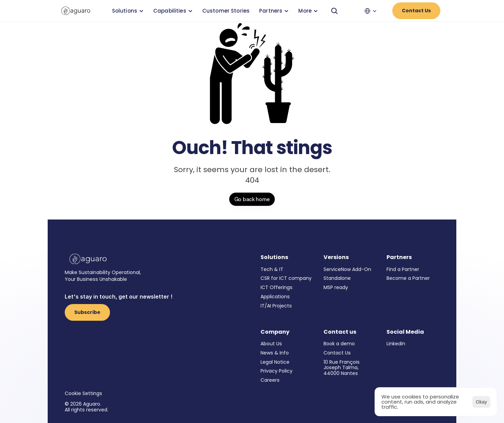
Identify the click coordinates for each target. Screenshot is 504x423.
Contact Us (337, 353)
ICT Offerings (277, 287)
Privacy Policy (277, 371)
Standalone (337, 278)
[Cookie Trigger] (83, 393)
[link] (76, 11)
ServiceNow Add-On (347, 269)
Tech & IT (272, 269)
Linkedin (396, 344)
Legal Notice (275, 362)
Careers (270, 380)
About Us (271, 344)
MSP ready (336, 287)
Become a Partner (408, 278)
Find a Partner (403, 269)
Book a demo (339, 344)
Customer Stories (226, 11)
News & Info (275, 353)
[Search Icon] (334, 11)
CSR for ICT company (286, 278)
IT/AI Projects (276, 306)
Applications (275, 297)
